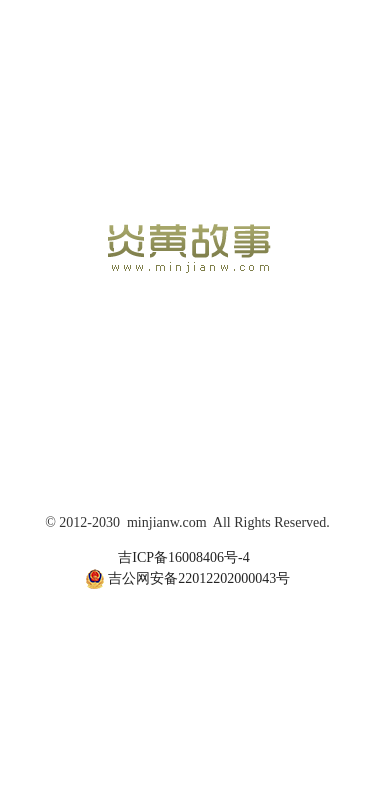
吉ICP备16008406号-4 (183, 557)
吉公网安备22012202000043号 (188, 579)
